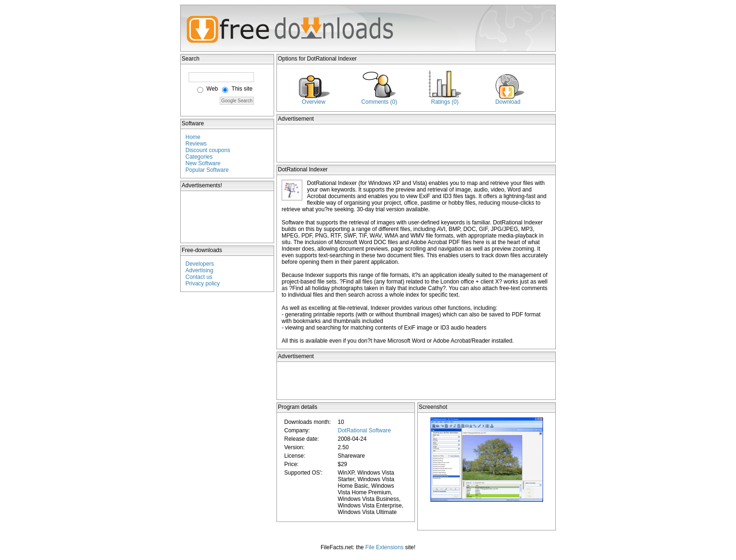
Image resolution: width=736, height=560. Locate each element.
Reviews (196, 144)
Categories (199, 157)
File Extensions (384, 547)
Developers (200, 264)
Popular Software (207, 170)
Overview (314, 102)
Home (193, 137)
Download (508, 102)
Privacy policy (203, 284)
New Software (203, 163)
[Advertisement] (228, 217)
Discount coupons (208, 150)
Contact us (199, 277)
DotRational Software (364, 430)
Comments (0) (379, 102)
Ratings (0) (445, 102)
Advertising (199, 270)
